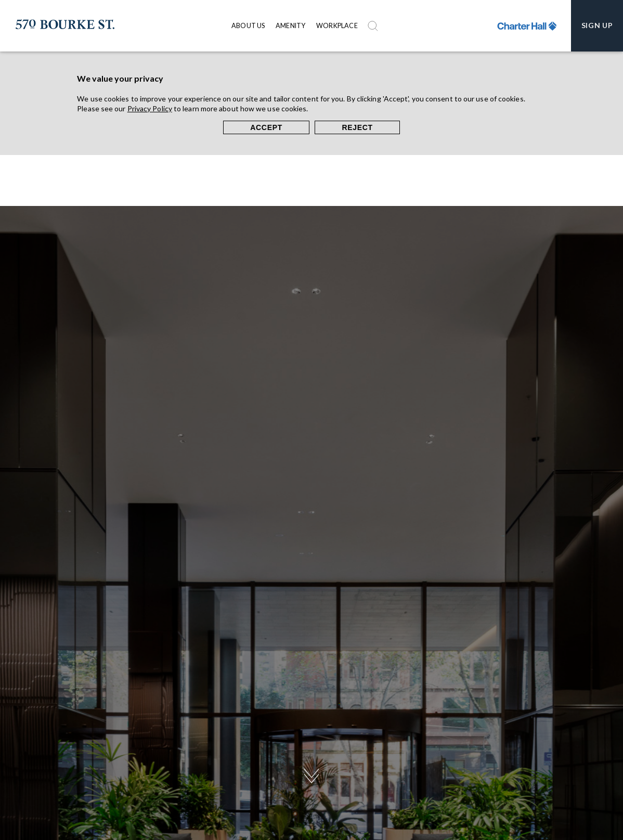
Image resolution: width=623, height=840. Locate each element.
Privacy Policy (150, 108)
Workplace (337, 26)
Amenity (290, 26)
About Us (248, 26)
